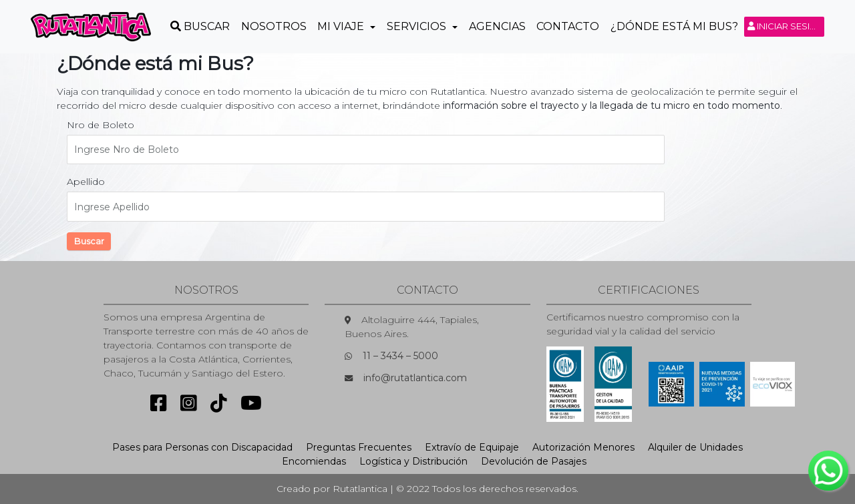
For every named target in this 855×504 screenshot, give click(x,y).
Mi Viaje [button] (342, 26)
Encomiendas (314, 461)
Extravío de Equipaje (472, 447)
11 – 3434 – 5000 (400, 356)
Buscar (89, 241)
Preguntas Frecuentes (359, 447)
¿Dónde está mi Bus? (674, 26)
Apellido (86, 182)
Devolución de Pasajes (534, 461)
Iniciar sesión (786, 26)
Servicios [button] (418, 26)
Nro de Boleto (101, 125)
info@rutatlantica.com (415, 378)
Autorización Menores (583, 447)
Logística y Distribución (413, 461)
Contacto (568, 26)
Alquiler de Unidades (695, 447)
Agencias (497, 26)
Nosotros (274, 26)
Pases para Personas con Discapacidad (202, 447)
